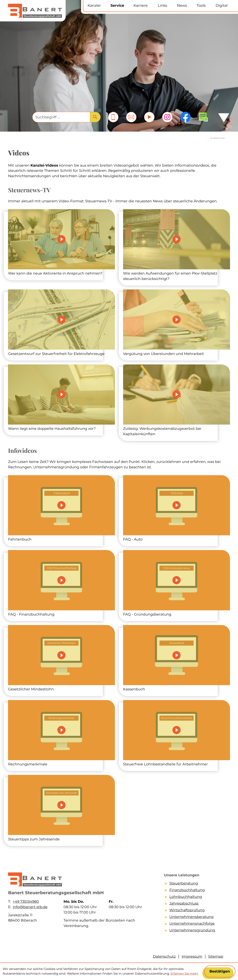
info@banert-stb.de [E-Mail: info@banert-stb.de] (30, 907)
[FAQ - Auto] (177, 509)
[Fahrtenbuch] (61, 509)
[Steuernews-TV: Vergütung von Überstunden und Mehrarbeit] (177, 323)
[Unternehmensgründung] (196, 931)
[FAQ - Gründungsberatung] (177, 584)
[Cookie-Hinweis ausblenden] (220, 971)
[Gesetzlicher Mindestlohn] (61, 658)
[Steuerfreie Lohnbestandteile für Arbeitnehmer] (177, 733)
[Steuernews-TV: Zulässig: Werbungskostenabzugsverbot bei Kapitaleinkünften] (177, 400)
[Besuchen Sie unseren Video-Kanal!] (149, 117)
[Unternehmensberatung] (196, 917)
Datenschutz (164, 956)
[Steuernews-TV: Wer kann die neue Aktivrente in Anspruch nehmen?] (61, 243)
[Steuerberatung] (196, 884)
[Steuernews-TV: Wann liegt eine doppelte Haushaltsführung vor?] (61, 398)
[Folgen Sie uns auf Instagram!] (167, 117)
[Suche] (61, 117)
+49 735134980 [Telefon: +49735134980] (26, 901)
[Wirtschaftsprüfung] (196, 911)
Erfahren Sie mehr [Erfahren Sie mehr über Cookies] (184, 974)
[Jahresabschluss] (196, 904)
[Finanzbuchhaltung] (196, 891)
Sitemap (216, 956)
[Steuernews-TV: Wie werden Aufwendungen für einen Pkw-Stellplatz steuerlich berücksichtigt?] (177, 245)
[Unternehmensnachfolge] (196, 924)
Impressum (192, 956)
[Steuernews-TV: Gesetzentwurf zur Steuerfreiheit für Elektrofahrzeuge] (61, 323)
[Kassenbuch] (177, 658)
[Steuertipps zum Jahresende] (61, 808)
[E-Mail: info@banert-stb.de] (131, 117)
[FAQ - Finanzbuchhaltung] (61, 584)
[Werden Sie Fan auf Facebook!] (185, 117)
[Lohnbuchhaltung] (196, 897)
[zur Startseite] (35, 11)
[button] (113, 117)
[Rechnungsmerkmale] (61, 733)
